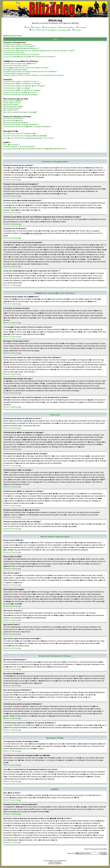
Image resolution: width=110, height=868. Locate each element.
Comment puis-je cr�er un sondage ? (17, 88)
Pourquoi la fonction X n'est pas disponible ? (19, 147)
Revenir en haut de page (12, 180)
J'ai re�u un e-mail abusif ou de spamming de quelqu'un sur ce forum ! (29, 138)
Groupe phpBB (78, 795)
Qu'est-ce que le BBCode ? (13, 101)
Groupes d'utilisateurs (66, 27)
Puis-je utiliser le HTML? (12, 103)
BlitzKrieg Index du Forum (12, 36)
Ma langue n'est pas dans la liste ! (16, 70)
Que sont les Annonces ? (12, 108)
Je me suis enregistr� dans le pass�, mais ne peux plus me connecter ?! (30, 57)
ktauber (59, 862)
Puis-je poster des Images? (13, 106)
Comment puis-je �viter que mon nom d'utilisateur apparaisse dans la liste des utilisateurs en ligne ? (39, 51)
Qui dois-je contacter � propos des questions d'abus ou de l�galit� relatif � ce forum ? (35, 149)
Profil (32, 30)
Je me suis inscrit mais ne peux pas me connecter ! (22, 54)
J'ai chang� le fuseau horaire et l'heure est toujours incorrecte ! (26, 68)
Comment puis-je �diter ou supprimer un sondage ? (22, 90)
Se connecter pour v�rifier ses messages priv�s (54, 30)
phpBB (51, 861)
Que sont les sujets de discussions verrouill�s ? (21, 112)
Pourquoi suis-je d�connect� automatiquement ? (22, 48)
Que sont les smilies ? (11, 104)
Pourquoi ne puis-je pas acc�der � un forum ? (21, 93)
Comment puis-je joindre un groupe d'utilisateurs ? (21, 124)
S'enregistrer (81, 27)
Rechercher (36, 27)
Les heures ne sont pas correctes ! (16, 66)
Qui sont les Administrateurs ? (14, 118)
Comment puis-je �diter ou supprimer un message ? (22, 84)
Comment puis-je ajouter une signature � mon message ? (24, 86)
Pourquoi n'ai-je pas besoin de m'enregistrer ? (20, 46)
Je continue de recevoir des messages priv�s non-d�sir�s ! (26, 136)
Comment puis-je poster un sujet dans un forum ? (21, 81)
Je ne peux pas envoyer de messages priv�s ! (20, 133)
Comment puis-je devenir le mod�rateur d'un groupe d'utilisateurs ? (28, 127)
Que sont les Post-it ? (11, 110)
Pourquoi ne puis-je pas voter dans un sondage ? (21, 95)
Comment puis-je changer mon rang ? (17, 73)
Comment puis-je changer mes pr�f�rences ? (20, 64)
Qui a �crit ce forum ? (12, 145)
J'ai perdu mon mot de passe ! (14, 53)
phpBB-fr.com (59, 864)
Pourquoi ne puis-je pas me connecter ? (18, 44)
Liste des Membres (50, 27)
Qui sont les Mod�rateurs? (13, 121)
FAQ (27, 27)
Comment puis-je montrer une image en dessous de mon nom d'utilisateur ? (31, 72)
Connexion (77, 30)
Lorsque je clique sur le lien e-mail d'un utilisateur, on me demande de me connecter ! (34, 75)
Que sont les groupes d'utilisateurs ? (17, 123)
